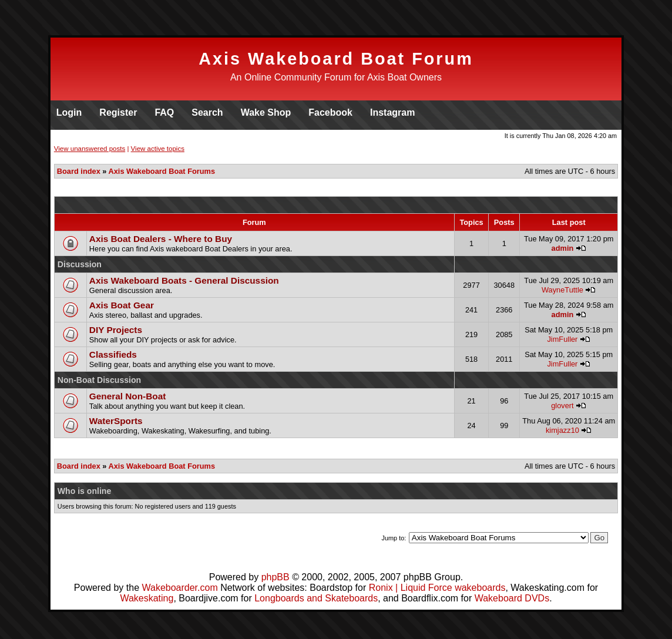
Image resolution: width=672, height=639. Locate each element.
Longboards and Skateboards (316, 598)
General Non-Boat (128, 396)
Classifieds (113, 354)
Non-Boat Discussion (99, 380)
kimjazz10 (562, 430)
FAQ (164, 112)
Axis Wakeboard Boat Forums (162, 171)
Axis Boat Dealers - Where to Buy (161, 239)
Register (118, 112)
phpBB (275, 577)
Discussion (80, 264)
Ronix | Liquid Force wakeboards (437, 588)
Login (69, 112)
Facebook (330, 112)
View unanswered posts (90, 149)
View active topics (158, 149)
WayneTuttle (562, 290)
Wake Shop (266, 112)
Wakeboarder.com (179, 588)
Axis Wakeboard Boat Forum (336, 59)
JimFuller (562, 339)
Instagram (392, 112)
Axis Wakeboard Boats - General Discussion (184, 280)
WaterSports (116, 421)
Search (207, 112)
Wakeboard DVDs (512, 598)
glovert (562, 406)
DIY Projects (116, 330)
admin (563, 248)
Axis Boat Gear (122, 305)
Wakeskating (147, 598)
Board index (79, 171)
